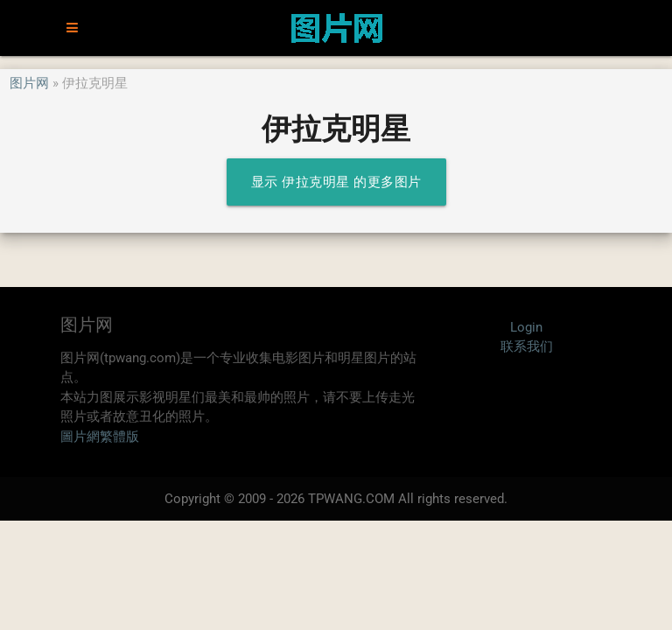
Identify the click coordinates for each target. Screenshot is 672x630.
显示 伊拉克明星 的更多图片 (336, 182)
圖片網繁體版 (100, 437)
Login (526, 327)
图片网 (29, 83)
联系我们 (527, 346)
